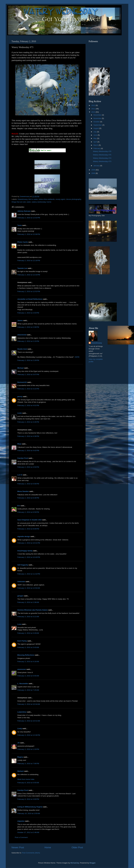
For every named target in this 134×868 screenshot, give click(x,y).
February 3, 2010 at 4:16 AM (28, 662)
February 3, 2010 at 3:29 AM (28, 633)
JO (19, 743)
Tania (20, 225)
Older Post (77, 847)
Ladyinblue (22, 712)
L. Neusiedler (23, 684)
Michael (21, 368)
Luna (19, 624)
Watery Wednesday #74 (102, 158)
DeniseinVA (22, 382)
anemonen (22, 669)
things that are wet (19, 202)
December (98, 115)
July (95, 132)
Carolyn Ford (23, 458)
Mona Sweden (23, 491)
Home (48, 847)
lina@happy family (25, 551)
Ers (19, 506)
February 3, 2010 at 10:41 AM (29, 721)
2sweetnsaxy (23, 199)
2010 (94, 112)
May (95, 138)
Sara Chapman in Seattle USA (29, 520)
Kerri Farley (22, 641)
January (97, 166)
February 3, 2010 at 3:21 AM (28, 617)
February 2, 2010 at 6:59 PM (28, 512)
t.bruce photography (73, 199)
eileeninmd (22, 335)
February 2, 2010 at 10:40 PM (29, 557)
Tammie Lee (22, 268)
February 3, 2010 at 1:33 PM (28, 749)
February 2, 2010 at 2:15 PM (28, 341)
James (20, 320)
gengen (20, 596)
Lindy (20, 728)
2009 (94, 170)
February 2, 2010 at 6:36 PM (28, 498)
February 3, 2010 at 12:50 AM (29, 588)
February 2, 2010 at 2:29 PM (28, 360)
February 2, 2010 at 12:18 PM (29, 260)
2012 (94, 105)
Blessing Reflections (26, 655)
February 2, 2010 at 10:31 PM (29, 543)
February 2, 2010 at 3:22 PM (28, 389)
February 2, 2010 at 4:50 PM (28, 467)
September (98, 125)
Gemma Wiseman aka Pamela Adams (33, 610)
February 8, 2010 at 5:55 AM (28, 783)
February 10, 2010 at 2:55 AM (29, 813)
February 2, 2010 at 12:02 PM (29, 218)
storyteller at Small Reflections (30, 299)
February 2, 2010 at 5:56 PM (28, 484)
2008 (94, 173)
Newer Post (18, 847)
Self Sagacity (23, 565)
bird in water (33, 199)
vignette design (24, 536)
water (29, 202)
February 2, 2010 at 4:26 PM (28, 422)
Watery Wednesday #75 (102, 155)
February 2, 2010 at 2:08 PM (28, 327)
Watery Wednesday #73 (102, 161)
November (98, 118)
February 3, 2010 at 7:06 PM (28, 764)
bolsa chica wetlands (47, 199)
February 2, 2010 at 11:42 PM (29, 574)
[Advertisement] (100, 288)
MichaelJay (75, 863)
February (97, 148)
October (97, 122)
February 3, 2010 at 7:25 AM (28, 690)
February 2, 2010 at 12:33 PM (29, 275)
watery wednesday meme (42, 202)
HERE (77, 357)
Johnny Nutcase (24, 211)
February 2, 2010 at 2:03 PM (28, 313)
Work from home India (26, 779)
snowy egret (60, 199)
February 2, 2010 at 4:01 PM (28, 405)
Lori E (20, 475)
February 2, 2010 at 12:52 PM (29, 291)
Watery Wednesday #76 (102, 151)
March (96, 145)
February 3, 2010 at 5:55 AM (28, 676)
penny (20, 396)
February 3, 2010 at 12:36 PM (29, 735)
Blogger (92, 863)
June (96, 135)
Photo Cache (23, 242)
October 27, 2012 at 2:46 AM (28, 832)
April (95, 142)
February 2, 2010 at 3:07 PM (28, 374)
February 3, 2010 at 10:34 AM (29, 704)
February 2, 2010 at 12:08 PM (29, 234)
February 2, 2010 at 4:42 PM (28, 450)
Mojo (19, 444)
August (96, 128)
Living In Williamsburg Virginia (30, 807)
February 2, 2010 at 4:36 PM (28, 436)
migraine (21, 821)
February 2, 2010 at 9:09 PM (28, 529)
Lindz (20, 413)
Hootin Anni (22, 349)
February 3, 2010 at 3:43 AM (28, 647)
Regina (20, 757)
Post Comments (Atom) (31, 853)
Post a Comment (21, 837)
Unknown (21, 582)
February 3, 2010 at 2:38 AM (28, 602)
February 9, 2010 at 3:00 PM (28, 799)
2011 (94, 109)
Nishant (21, 771)
